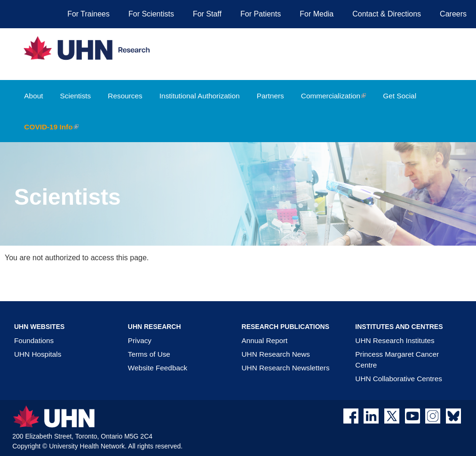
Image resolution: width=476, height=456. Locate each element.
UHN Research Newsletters (286, 368)
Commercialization (337, 102)
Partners (270, 96)
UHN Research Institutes (395, 340)
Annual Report (265, 340)
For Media (317, 14)
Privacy (140, 340)
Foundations (34, 340)
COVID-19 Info (55, 133)
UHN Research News (276, 354)
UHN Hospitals (38, 354)
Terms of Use (149, 354)
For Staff (207, 14)
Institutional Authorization (200, 96)
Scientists (76, 96)
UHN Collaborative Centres (398, 379)
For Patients (261, 14)
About (33, 96)
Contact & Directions (387, 14)
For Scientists (151, 14)
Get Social (400, 96)
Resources (125, 96)
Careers (453, 14)
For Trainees (88, 14)
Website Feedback (158, 368)
